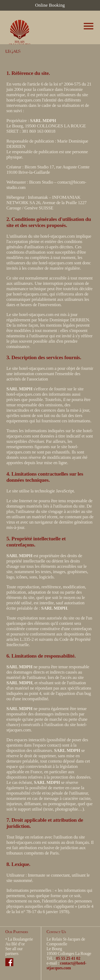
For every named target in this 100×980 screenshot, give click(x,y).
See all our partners (14, 951)
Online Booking (50, 5)
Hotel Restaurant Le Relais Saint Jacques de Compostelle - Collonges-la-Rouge (21, 30)
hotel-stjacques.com (24, 100)
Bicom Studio (37, 167)
